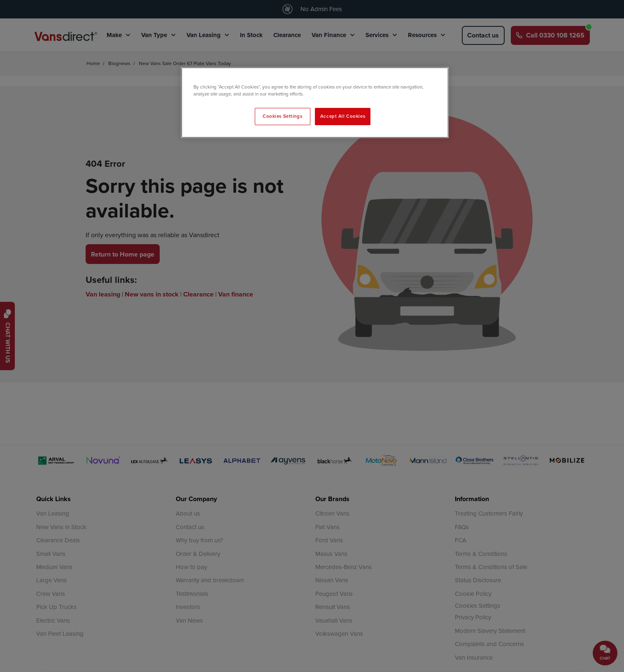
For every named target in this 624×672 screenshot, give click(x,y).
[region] (315, 103)
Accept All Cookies (343, 116)
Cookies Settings (282, 116)
